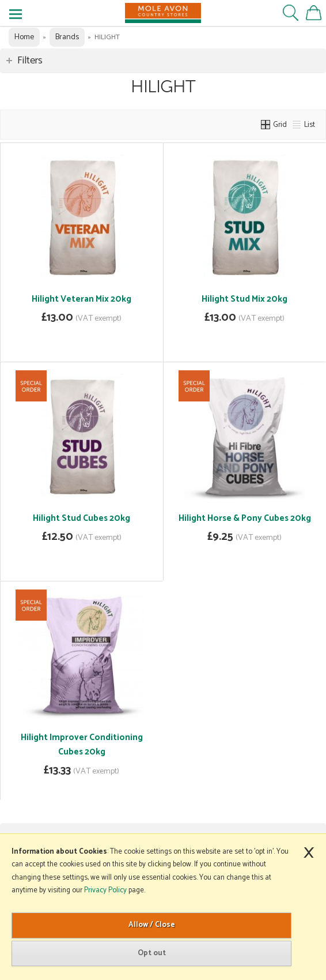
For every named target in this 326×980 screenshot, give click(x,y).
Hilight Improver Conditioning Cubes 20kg (82, 745)
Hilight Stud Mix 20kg (244, 299)
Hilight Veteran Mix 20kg (81, 299)
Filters (30, 61)
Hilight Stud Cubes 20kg (81, 518)
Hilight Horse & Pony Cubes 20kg (245, 518)
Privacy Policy (105, 890)
